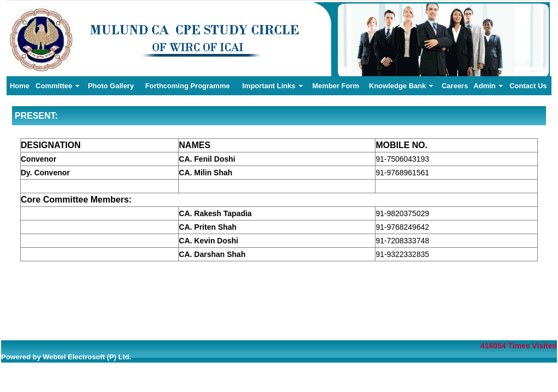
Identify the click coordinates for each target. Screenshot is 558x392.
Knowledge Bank (401, 86)
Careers (454, 86)
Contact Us (528, 86)
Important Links (272, 86)
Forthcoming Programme (187, 86)
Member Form (336, 86)
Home (20, 86)
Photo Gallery (111, 86)
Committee (57, 86)
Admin (488, 86)
